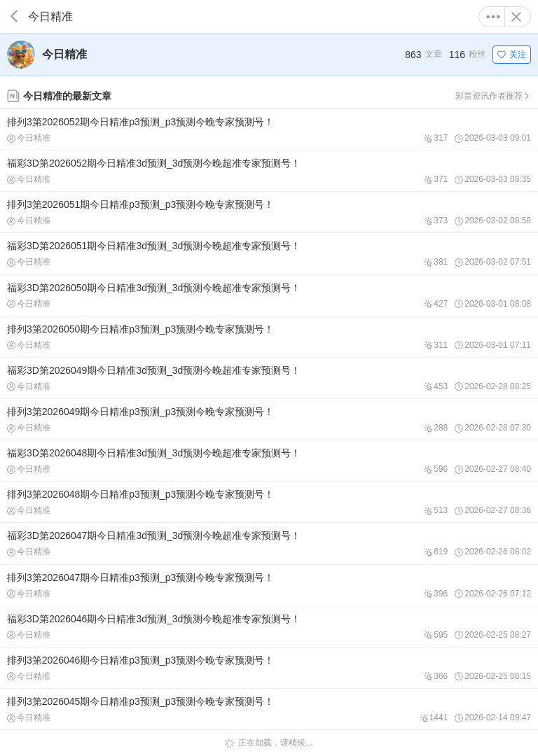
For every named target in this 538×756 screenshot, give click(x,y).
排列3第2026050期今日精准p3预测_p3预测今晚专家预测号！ (269, 337)
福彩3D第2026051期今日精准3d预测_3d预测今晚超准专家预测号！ (269, 253)
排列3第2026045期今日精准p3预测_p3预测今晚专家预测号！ (269, 709)
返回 (14, 16)
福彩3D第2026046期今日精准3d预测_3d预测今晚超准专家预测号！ (269, 626)
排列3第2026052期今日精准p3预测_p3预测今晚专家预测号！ (269, 129)
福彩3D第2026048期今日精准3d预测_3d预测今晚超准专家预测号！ (269, 461)
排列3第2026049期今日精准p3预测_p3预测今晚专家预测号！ (269, 419)
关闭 (516, 17)
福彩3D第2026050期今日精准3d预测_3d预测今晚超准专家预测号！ (269, 295)
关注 (512, 55)
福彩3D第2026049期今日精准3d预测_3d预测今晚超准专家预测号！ (269, 378)
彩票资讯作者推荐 (493, 96)
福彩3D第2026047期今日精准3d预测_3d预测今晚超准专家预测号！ (269, 543)
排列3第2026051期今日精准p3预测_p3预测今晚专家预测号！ (269, 212)
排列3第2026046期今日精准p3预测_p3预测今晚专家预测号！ (269, 668)
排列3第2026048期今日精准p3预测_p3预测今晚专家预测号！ (269, 502)
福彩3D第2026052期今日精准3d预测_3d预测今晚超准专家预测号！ (269, 171)
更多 (493, 17)
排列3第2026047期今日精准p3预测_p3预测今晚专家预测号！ (269, 585)
